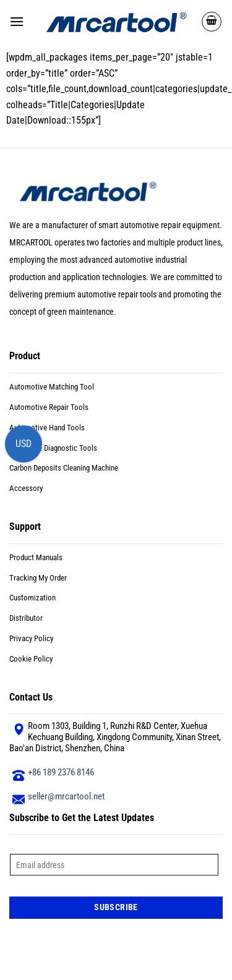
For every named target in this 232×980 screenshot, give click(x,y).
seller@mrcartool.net (66, 796)
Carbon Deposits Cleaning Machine (64, 468)
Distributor (26, 618)
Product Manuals (36, 557)
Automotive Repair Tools (49, 407)
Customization (32, 598)
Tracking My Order (38, 578)
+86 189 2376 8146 (61, 772)
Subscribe (116, 907)
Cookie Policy (31, 659)
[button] (17, 21)
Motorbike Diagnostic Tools (53, 448)
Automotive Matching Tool (52, 387)
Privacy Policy (31, 638)
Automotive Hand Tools (47, 428)
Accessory (26, 488)
